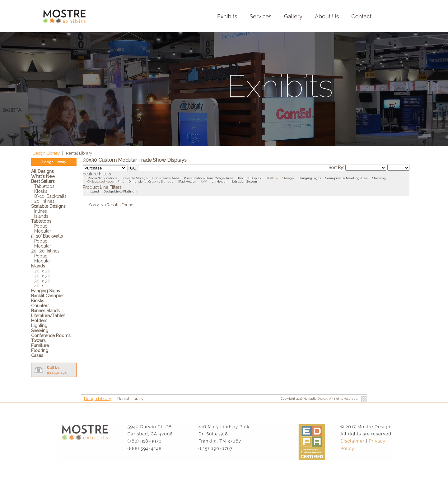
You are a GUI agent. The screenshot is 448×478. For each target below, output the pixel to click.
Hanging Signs (46, 291)
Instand (93, 191)
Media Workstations (102, 178)
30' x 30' (43, 281)
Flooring (40, 350)
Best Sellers (43, 181)
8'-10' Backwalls (50, 196)
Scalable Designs (48, 206)
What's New (43, 176)
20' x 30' (43, 276)
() (267, 178)
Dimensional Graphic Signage (151, 181)
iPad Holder (187, 181)
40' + (39, 286)
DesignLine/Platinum (120, 191)
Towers (38, 341)
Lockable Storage (135, 178)
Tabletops (44, 186)
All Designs (42, 171)
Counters (40, 306)
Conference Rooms (51, 336)
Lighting (39, 326)
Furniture (40, 346)
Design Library (47, 153)
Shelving (40, 331)
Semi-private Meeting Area (347, 178)
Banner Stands (45, 311)
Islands (41, 216)
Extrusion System (244, 181)
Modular (43, 231)
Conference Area (166, 178)
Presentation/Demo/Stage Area (209, 178)
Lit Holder (219, 181)
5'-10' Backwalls (47, 236)
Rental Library (79, 153)
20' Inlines (44, 201)
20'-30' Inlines (45, 251)
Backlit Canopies (48, 296)
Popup (41, 226)
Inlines (41, 211)
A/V (204, 181)
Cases (37, 355)
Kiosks (41, 191)
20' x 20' (43, 271)
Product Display (250, 178)
